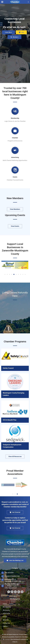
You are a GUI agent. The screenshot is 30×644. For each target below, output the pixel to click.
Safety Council (8, 368)
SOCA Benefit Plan (10, 420)
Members (14, 37)
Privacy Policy (23, 634)
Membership (15, 118)
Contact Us (6, 623)
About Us (6, 620)
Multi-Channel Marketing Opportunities (15, 160)
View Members (15, 209)
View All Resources (15, 456)
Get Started (15, 512)
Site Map (25, 637)
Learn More (8, 32)
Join (21, 32)
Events (15, 177)
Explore (5, 626)
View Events (15, 226)
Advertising (15, 157)
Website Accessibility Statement (12, 637)
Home (5, 604)
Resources (6, 610)
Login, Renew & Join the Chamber (15, 121)
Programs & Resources (15, 141)
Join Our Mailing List (15, 560)
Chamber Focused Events (15, 180)
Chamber (15, 138)
